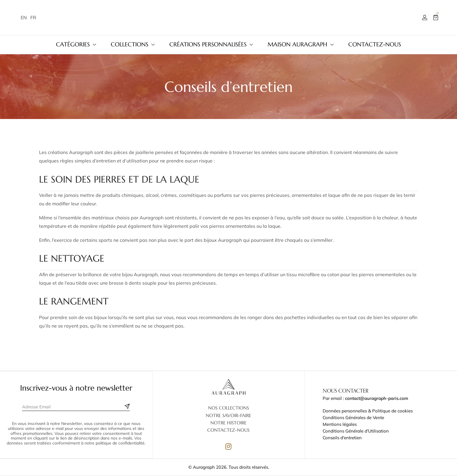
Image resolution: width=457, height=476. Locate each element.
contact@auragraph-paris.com (377, 398)
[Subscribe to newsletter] (127, 406)
